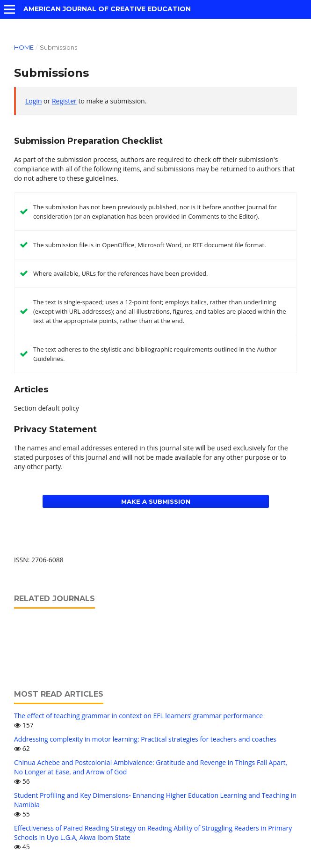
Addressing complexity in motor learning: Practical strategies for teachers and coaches (145, 739)
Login (33, 101)
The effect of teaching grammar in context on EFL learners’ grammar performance (138, 716)
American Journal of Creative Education (107, 9)
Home (24, 47)
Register (64, 101)
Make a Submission (156, 501)
